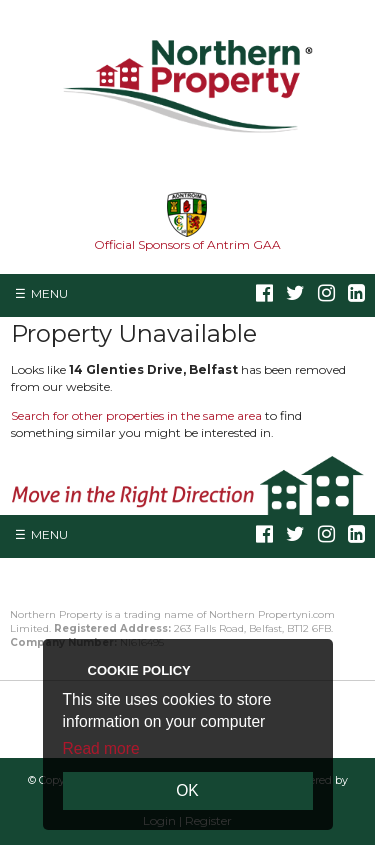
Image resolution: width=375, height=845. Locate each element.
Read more (101, 748)
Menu (49, 293)
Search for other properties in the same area (136, 415)
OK (187, 790)
